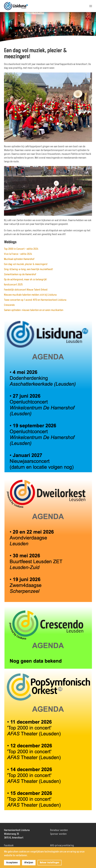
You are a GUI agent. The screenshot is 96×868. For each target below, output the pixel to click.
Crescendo (9, 305)
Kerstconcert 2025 (13, 285)
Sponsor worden (58, 834)
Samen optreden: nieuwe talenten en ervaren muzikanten (34, 310)
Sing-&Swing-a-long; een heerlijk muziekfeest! (28, 269)
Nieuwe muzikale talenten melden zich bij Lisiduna (30, 295)
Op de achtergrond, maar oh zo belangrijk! (25, 279)
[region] (48, 27)
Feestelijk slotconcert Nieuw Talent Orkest (26, 290)
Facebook (9, 845)
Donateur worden (59, 830)
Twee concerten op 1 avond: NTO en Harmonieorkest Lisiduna (35, 300)
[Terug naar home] (16, 6)
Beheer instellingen (50, 863)
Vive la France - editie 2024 (18, 254)
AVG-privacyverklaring (62, 845)
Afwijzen (29, 863)
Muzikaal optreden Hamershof (19, 259)
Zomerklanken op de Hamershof (20, 274)
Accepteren (12, 863)
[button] (91, 6)
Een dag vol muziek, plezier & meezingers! (26, 264)
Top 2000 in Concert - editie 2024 (21, 249)
